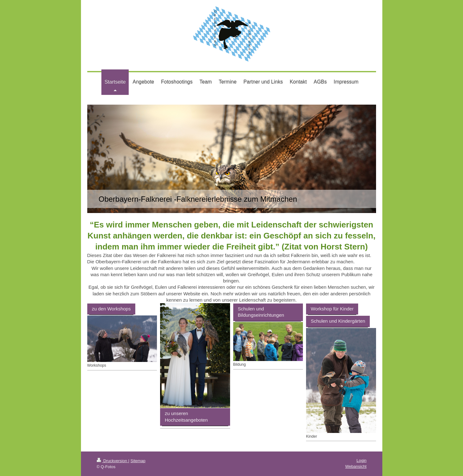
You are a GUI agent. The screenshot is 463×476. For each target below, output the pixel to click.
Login (362, 460)
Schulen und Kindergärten (338, 321)
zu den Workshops (111, 309)
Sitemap (138, 461)
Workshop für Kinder (332, 309)
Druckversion (113, 461)
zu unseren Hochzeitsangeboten (186, 416)
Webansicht (356, 466)
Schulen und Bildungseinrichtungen (261, 312)
